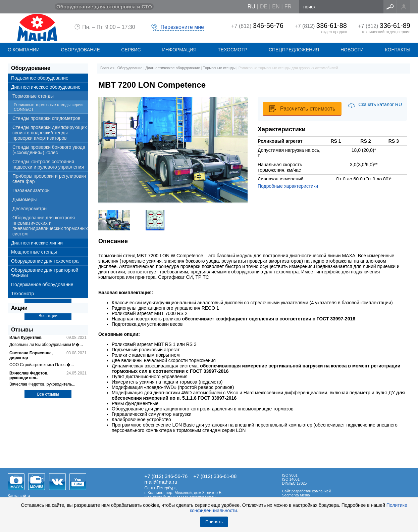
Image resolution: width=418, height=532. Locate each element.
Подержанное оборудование (42, 284)
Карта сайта (19, 496)
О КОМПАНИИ (24, 50)
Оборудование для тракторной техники (45, 273)
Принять (214, 522)
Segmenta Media (296, 495)
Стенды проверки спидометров (46, 118)
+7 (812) (257, 26)
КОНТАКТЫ (398, 50)
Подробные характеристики (288, 186)
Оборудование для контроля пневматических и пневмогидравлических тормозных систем (50, 226)
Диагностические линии (37, 243)
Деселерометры (30, 209)
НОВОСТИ (352, 50)
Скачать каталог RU (380, 104)
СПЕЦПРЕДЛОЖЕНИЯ (294, 50)
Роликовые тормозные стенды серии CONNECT (48, 107)
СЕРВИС (131, 50)
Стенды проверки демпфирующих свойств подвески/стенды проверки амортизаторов (50, 133)
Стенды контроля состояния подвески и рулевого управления (48, 164)
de (264, 7)
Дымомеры (24, 199)
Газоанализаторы (32, 190)
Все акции (48, 316)
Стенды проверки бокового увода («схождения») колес (49, 150)
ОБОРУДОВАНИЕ (81, 50)
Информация (179, 50)
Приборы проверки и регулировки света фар (49, 179)
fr (288, 7)
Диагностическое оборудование (46, 87)
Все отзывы (48, 394)
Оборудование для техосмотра (45, 261)
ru (251, 7)
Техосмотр (232, 50)
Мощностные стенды (34, 252)
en (276, 7)
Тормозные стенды (33, 96)
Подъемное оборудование (40, 78)
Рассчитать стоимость (308, 109)
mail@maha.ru (161, 482)
